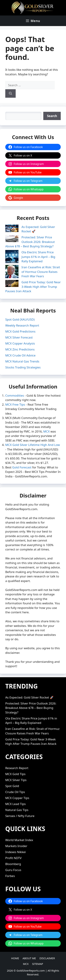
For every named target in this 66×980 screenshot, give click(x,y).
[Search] (10, 93)
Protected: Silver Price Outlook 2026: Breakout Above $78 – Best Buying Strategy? (30, 242)
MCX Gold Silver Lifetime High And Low (33, 445)
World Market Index (19, 840)
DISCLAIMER (47, 958)
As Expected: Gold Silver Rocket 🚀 (29, 697)
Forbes (10, 876)
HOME (15, 958)
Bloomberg (13, 864)
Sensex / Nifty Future (20, 816)
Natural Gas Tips (17, 810)
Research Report (17, 768)
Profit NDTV (13, 858)
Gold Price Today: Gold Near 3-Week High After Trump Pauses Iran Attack (33, 287)
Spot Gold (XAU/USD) (20, 319)
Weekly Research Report (22, 325)
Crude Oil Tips (15, 792)
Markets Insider (16, 846)
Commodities (15, 395)
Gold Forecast (22, 467)
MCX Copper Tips (17, 798)
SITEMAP (37, 964)
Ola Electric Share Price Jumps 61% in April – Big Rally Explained (38, 257)
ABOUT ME (29, 958)
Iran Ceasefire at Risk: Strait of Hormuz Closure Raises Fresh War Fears (41, 272)
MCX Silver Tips (16, 780)
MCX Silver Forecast (19, 337)
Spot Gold (12, 786)
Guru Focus (13, 870)
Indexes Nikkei (15, 852)
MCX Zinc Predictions (20, 349)
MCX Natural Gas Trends (22, 361)
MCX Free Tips (15, 404)
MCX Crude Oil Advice (20, 355)
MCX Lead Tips (15, 804)
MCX (46, 431)
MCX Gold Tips (15, 774)
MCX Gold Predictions (20, 331)
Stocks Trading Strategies (23, 367)
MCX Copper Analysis (20, 343)
